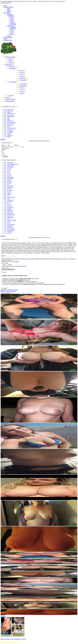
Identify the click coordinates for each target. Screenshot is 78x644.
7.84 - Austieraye (8, 216)
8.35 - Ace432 (7, 170)
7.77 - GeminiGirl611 (9, 230)
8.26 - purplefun (8, 181)
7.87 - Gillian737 (8, 212)
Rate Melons (7, 13)
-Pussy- (9, 36)
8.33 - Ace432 (7, 176)
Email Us (24, 639)
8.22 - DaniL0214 (8, 186)
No (7, 268)
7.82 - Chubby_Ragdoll (10, 220)
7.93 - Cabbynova (8, 135)
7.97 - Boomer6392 (9, 200)
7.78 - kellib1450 (8, 226)
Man (8, 145)
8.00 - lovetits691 (8, 132)
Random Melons (8, 37)
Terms (12, 639)
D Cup (12, 20)
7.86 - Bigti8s (7, 137)
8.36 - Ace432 (7, 169)
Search (6, 39)
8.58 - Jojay (7, 119)
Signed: (3, 256)
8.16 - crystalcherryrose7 (10, 128)
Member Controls (8, 7)
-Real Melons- (11, 16)
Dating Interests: (6, 147)
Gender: (4, 145)
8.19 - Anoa (7, 127)
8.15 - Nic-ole (7, 189)
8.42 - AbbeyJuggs (9, 166)
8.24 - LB (6, 184)
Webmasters (17, 639)
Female (9, 265)
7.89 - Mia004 (7, 209)
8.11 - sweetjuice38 (9, 129)
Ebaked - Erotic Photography (8, 291)
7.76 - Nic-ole (7, 233)
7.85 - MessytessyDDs (10, 215)
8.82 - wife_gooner (9, 115)
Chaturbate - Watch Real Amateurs (10, 290)
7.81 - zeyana (7, 222)
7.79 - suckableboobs (9, 225)
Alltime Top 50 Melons (8, 160)
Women (15, 145)
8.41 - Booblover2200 (9, 122)
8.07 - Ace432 (7, 192)
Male (4, 265)
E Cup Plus (13, 24)
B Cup (12, 19)
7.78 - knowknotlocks (9, 229)
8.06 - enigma (7, 193)
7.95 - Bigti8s (7, 134)
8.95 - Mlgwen (8, 112)
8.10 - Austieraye (8, 190)
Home (5, 6)
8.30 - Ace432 (7, 180)
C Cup (12, 21)
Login (9, 10)
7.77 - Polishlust (8, 232)
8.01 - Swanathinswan (10, 197)
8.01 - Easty (7, 199)
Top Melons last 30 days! (9, 107)
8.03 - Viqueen (8, 194)
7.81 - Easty (7, 223)
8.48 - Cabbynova (8, 121)
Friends (4, 288)
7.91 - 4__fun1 (8, 204)
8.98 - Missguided (8, 111)
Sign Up (9, 11)
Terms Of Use (23, 266)
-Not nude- (10, 14)
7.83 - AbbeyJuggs (9, 217)
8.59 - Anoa (7, 118)
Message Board (8, 40)
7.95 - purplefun (8, 202)
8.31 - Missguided (8, 179)
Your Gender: (5, 263)
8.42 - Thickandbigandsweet (11, 164)
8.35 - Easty (7, 171)
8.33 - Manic (7, 173)
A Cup (12, 17)
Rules (4, 272)
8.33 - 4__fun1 (8, 174)
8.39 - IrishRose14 (9, 167)
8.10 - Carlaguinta (8, 131)
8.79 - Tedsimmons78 (9, 117)
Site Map (7, 639)
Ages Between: (5, 149)
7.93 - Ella (7, 203)
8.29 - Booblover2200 (9, 124)
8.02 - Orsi (7, 196)
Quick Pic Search (7, 143)
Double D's (13, 23)
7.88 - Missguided (8, 210)
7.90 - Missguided (8, 207)
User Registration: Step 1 (9, 239)
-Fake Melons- (11, 26)
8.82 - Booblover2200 (9, 114)
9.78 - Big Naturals (9, 109)
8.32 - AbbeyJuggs (9, 177)
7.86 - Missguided (8, 213)
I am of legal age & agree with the (14, 266)
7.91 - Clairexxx (8, 206)
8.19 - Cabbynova (8, 125)
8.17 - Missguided (8, 187)
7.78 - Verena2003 (9, 228)
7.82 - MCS (7, 219)
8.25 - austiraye (8, 183)
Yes (3, 268)
